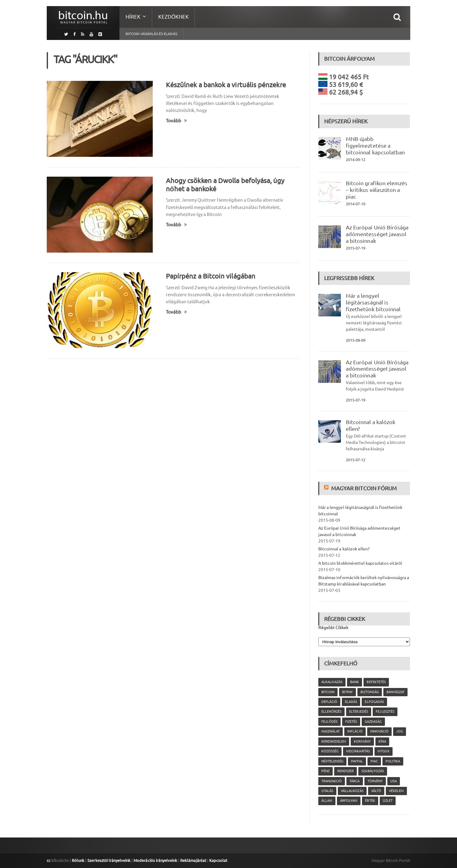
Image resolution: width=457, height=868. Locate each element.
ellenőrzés (331, 711)
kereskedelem (334, 741)
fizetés (351, 722)
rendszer (345, 771)
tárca (355, 781)
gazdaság (373, 722)
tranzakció (332, 781)
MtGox (383, 751)
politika (393, 761)
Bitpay (347, 692)
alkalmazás (332, 682)
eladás (351, 702)
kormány (362, 741)
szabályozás (373, 771)
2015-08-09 (356, 340)
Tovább (176, 121)
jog (399, 731)
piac (374, 761)
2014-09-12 (356, 160)
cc (49, 860)
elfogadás (374, 702)
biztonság (369, 692)
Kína (382, 741)
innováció (379, 731)
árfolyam (349, 801)
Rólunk (78, 860)
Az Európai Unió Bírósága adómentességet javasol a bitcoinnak (377, 234)
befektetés (376, 682)
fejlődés (329, 722)
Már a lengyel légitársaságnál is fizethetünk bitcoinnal (373, 302)
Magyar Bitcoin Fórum (364, 488)
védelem (396, 791)
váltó (376, 791)
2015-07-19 (356, 248)
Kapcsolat (217, 860)
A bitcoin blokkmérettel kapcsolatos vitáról (360, 563)
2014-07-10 (356, 204)
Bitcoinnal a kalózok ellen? (344, 549)
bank (355, 682)
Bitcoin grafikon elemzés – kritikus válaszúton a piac (376, 190)
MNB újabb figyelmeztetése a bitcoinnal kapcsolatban (375, 146)
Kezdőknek (174, 17)
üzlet (387, 801)
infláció (355, 731)
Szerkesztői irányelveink (109, 860)
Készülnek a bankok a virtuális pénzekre (225, 85)
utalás (327, 791)
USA (393, 781)
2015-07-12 (356, 460)
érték (370, 801)
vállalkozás (352, 791)
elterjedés (359, 711)
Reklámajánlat (192, 860)
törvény (375, 781)
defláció (329, 702)
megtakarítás (358, 751)
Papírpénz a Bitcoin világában (210, 276)
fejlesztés (385, 711)
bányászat (395, 692)
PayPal (357, 761)
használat (331, 731)
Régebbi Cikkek (333, 628)
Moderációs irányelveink (155, 860)
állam (327, 801)
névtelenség (332, 761)
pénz (325, 771)
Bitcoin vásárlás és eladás (151, 34)
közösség (330, 751)
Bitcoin (328, 692)
